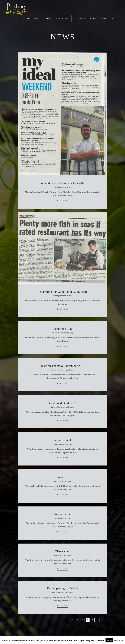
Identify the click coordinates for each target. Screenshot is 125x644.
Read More (63, 201)
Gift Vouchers (63, 18)
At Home (93, 18)
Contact (114, 18)
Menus (49, 18)
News (103, 18)
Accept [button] (109, 640)
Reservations (79, 18)
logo (16, 9)
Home (27, 18)
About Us (38, 18)
